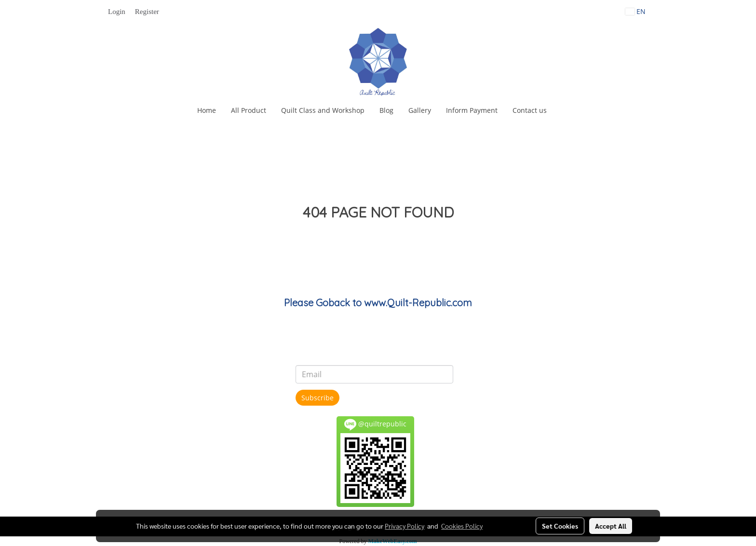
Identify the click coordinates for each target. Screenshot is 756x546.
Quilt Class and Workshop (323, 110)
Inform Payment (472, 110)
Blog (386, 110)
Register (147, 12)
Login (117, 12)
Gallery (420, 110)
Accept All (611, 526)
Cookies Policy (462, 526)
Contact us (530, 110)
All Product (249, 110)
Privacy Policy (405, 526)
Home (207, 110)
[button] (563, 110)
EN (635, 11)
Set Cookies (560, 526)
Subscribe (317, 398)
